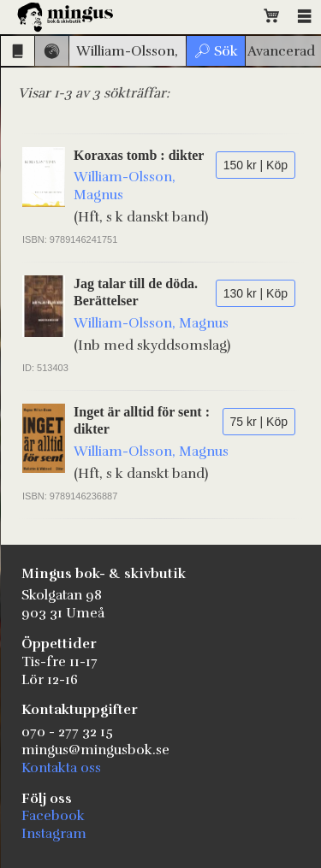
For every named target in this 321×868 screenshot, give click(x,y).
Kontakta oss (61, 768)
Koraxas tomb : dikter (139, 155)
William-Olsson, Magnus (151, 323)
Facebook (53, 816)
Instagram (54, 834)
